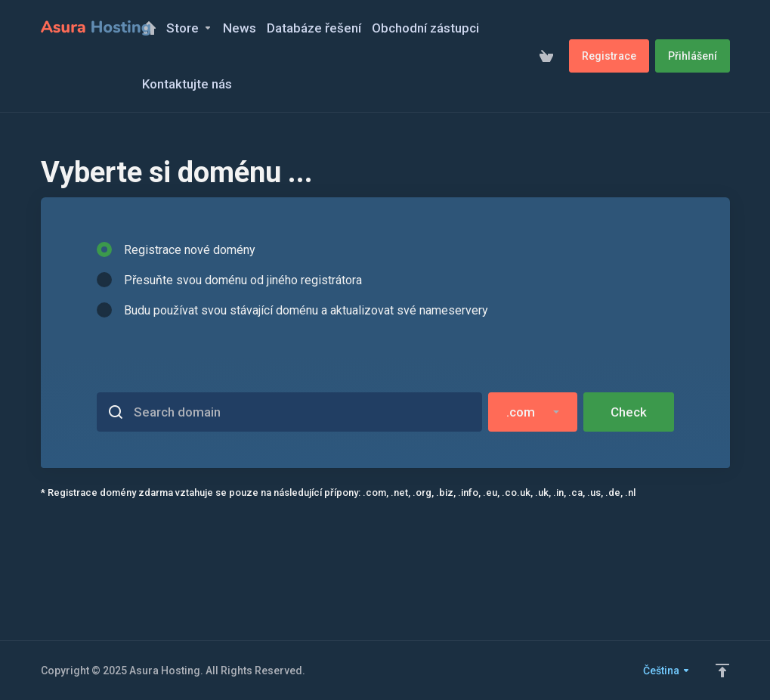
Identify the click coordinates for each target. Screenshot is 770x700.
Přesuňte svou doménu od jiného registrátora (229, 280)
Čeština (667, 671)
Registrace (609, 56)
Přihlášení (693, 56)
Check (629, 412)
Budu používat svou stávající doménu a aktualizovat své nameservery (292, 310)
